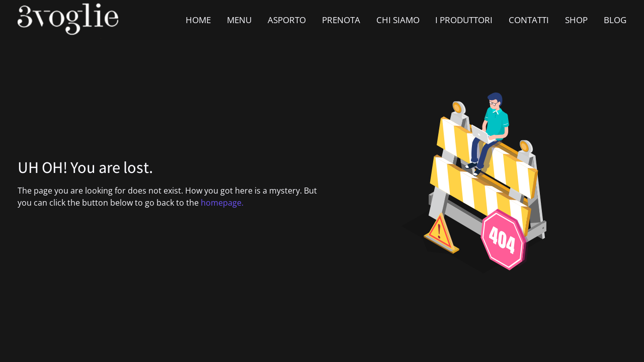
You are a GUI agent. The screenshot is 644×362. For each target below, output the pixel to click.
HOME (198, 20)
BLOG (615, 20)
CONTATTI (529, 20)
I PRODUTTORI (464, 20)
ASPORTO (287, 20)
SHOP (576, 20)
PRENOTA (341, 20)
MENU (239, 20)
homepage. (222, 203)
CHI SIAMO (398, 20)
